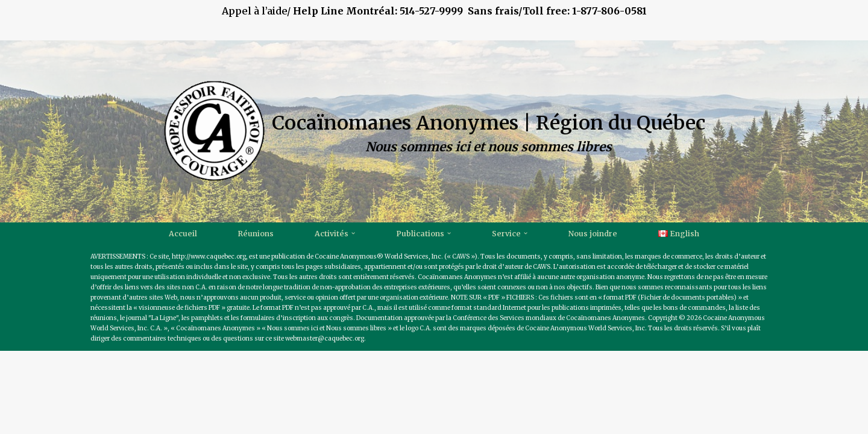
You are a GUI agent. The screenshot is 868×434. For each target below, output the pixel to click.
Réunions (255, 234)
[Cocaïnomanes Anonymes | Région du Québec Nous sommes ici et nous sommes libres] (434, 131)
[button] (353, 233)
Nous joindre (593, 234)
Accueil (182, 234)
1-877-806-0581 (609, 11)
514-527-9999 (460, 11)
